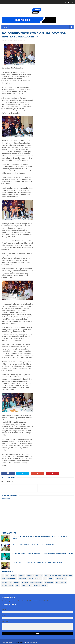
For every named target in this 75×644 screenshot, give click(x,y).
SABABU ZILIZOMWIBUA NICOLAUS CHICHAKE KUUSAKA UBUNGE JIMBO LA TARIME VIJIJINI (42, 554)
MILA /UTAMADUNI (20, 40)
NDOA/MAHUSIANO (8, 586)
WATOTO (45, 586)
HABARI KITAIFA (67, 576)
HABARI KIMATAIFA (55, 576)
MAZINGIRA (25, 582)
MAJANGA (38, 579)
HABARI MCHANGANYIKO (9, 579)
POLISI (17, 586)
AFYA (7, 576)
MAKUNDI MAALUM (61, 579)
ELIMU (46, 576)
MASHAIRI (17, 582)
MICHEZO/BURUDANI (36, 582)
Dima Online (20, 642)
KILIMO (31, 579)
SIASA (23, 586)
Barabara (14, 576)
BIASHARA (22, 576)
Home (5, 27)
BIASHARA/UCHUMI (32, 576)
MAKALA (51, 579)
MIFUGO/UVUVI (49, 582)
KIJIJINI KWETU (23, 579)
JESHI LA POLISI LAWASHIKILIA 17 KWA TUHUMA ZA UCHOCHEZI (33, 545)
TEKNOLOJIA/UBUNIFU (33, 586)
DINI (41, 576)
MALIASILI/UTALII (7, 582)
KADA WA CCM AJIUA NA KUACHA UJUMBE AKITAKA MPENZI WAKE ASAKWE (37, 563)
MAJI (45, 579)
